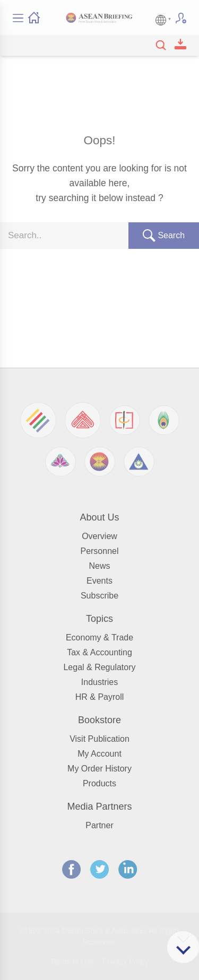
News (99, 566)
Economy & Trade (99, 638)
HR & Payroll (100, 697)
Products (99, 783)
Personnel (99, 551)
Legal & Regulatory (99, 667)
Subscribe (181, 18)
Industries (99, 682)
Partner (99, 825)
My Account (99, 754)
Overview (99, 536)
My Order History (99, 769)
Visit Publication (99, 739)
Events (99, 581)
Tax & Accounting (99, 652)
